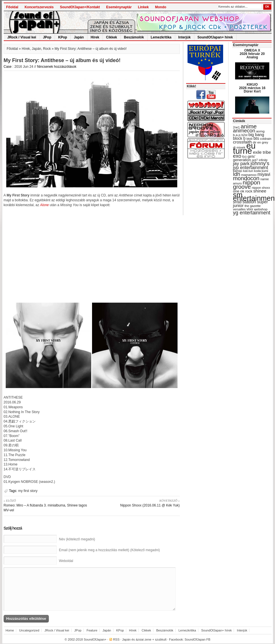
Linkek (143, 7)
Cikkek (112, 37)
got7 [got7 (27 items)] (255, 160)
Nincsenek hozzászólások (57, 67)
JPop (47, 37)
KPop (63, 37)
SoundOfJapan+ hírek (215, 37)
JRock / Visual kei (22, 37)
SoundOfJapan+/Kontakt (80, 7)
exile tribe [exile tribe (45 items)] (262, 152)
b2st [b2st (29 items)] (244, 135)
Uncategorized (29, 630)
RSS (116, 639)
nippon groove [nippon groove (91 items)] (247, 184)
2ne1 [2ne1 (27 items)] (237, 127)
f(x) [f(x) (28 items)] (245, 157)
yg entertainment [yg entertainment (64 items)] (252, 213)
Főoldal (12, 7)
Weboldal (66, 561)
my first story (28, 491)
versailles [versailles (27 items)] (239, 209)
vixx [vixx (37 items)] (250, 209)
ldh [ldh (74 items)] (237, 174)
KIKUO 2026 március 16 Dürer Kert (252, 88)
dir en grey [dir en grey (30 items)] (260, 142)
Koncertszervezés (39, 7)
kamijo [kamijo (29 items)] (238, 171)
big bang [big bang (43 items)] (256, 135)
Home (10, 630)
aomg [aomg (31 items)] (260, 131)
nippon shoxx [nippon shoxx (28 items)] (261, 188)
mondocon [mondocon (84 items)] (246, 178)
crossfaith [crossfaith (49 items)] (243, 142)
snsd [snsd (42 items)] (237, 202)
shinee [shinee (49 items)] (260, 191)
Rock (47, 49)
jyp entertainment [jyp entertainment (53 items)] (251, 167)
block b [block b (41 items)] (239, 138)
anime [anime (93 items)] (249, 126)
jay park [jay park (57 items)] (241, 164)
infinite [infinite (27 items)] (263, 160)
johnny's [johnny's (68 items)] (260, 163)
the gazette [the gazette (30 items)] (253, 206)
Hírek (95, 37)
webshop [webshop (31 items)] (261, 209)
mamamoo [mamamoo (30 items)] (249, 175)
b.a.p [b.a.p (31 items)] (237, 135)
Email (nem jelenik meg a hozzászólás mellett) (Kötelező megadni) (109, 550)
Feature (92, 630)
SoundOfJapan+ (95, 639)
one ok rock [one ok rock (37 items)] (243, 191)
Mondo (161, 7)
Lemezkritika (161, 37)
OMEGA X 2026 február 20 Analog (252, 54)
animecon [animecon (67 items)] (244, 131)
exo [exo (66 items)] (237, 156)
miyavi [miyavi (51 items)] (264, 174)
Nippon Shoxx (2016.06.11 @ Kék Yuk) (138, 503)
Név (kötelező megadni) (77, 539)
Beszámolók (134, 37)
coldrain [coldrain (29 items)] (265, 139)
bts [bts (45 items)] (256, 138)
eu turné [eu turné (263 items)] (244, 148)
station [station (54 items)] (249, 202)
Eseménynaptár (119, 7)
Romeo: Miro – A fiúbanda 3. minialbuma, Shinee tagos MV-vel (46, 505)
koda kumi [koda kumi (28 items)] (261, 171)
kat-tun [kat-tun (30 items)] (248, 171)
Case (8, 67)
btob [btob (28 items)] (249, 139)
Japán (79, 37)
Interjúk (185, 37)
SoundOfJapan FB (198, 639)
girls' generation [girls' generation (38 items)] (244, 158)
